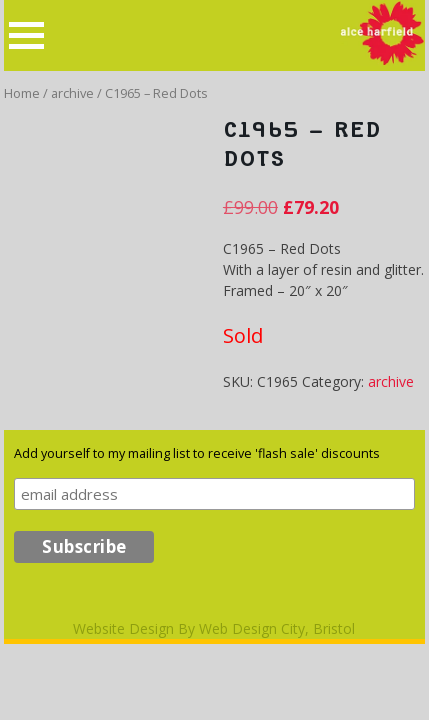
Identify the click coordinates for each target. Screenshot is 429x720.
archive (72, 93)
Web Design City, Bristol (277, 628)
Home (22, 93)
